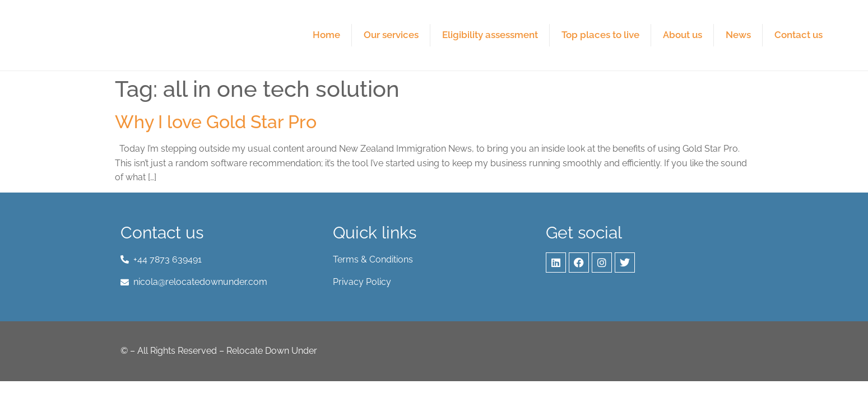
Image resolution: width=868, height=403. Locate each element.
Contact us (799, 35)
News (738, 35)
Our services (391, 35)
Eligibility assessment (490, 35)
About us (683, 35)
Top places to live (600, 35)
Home (326, 35)
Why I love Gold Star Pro (216, 122)
